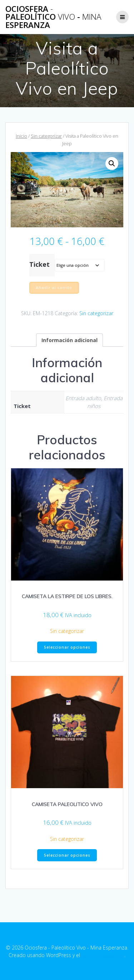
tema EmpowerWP (103, 955)
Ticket (39, 264)
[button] (112, 164)
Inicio (21, 136)
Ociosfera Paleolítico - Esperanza (53, 17)
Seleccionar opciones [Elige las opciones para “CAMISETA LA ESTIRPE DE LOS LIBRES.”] (67, 647)
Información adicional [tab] (70, 340)
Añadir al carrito (54, 288)
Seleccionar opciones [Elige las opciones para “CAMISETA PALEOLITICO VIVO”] (67, 855)
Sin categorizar (46, 136)
